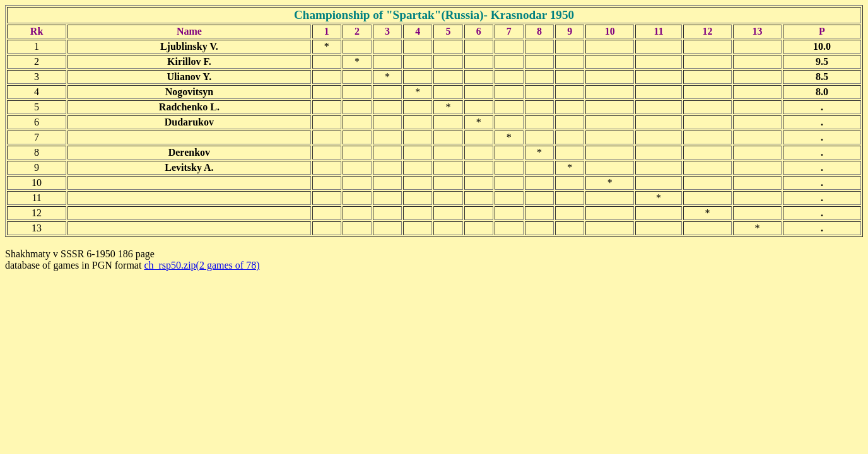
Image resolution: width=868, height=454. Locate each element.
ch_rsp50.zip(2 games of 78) (202, 265)
